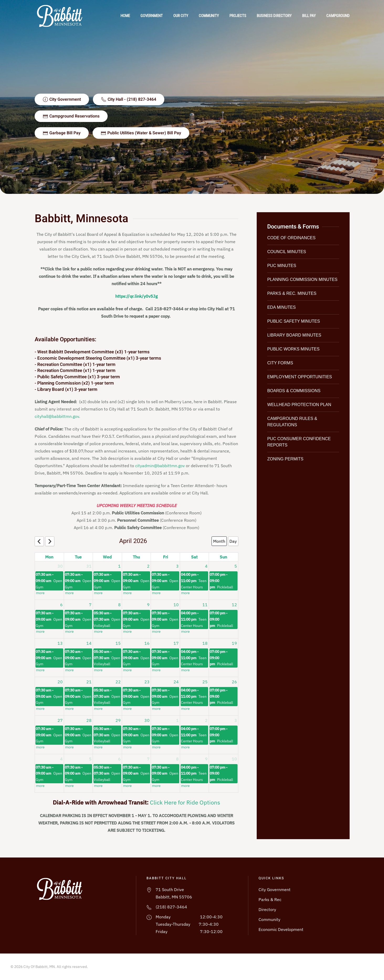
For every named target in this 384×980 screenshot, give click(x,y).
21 (89, 682)
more (40, 593)
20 (60, 682)
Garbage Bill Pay (62, 133)
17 (176, 643)
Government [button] (152, 16)
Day (233, 541)
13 (60, 643)
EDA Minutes (281, 307)
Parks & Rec (270, 899)
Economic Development (281, 929)
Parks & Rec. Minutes (292, 293)
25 (205, 682)
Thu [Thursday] (136, 557)
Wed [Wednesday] (107, 557)
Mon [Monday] (49, 557)
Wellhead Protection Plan (299, 405)
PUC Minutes (282, 266)
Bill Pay (309, 16)
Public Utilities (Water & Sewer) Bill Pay (141, 133)
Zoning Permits (285, 459)
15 (118, 643)
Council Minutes (287, 252)
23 (147, 682)
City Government (275, 890)
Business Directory (274, 16)
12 (234, 605)
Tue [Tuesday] (78, 557)
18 (205, 643)
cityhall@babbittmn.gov (57, 416)
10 (176, 605)
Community (209, 16)
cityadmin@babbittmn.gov (160, 466)
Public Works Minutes (293, 349)
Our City (181, 16)
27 (60, 720)
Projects (238, 16)
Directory (267, 909)
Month (219, 541)
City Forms (280, 363)
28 (89, 720)
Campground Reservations (71, 116)
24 (176, 682)
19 (234, 643)
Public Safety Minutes (294, 321)
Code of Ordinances (291, 238)
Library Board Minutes (294, 335)
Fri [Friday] (165, 557)
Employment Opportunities (300, 377)
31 (89, 566)
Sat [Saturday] (194, 557)
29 (118, 720)
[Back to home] (61, 16)
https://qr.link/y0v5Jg (136, 296)
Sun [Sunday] (223, 557)
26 (234, 682)
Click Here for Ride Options (185, 802)
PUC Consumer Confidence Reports (299, 442)
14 (89, 643)
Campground (338, 16)
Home (125, 16)
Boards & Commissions (294, 391)
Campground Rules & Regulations (292, 422)
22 (118, 682)
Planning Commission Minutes (302, 279)
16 (147, 643)
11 (205, 605)
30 (60, 566)
